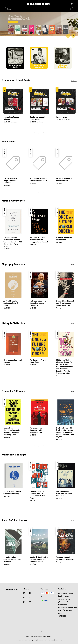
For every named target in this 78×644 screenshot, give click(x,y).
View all (74, 81)
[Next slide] (73, 36)
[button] (6, 4)
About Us (51, 640)
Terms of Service (21, 640)
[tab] (37, 34)
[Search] (70, 9)
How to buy (59, 640)
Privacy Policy (32, 640)
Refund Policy (42, 640)
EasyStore (49, 636)
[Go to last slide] (68, 36)
